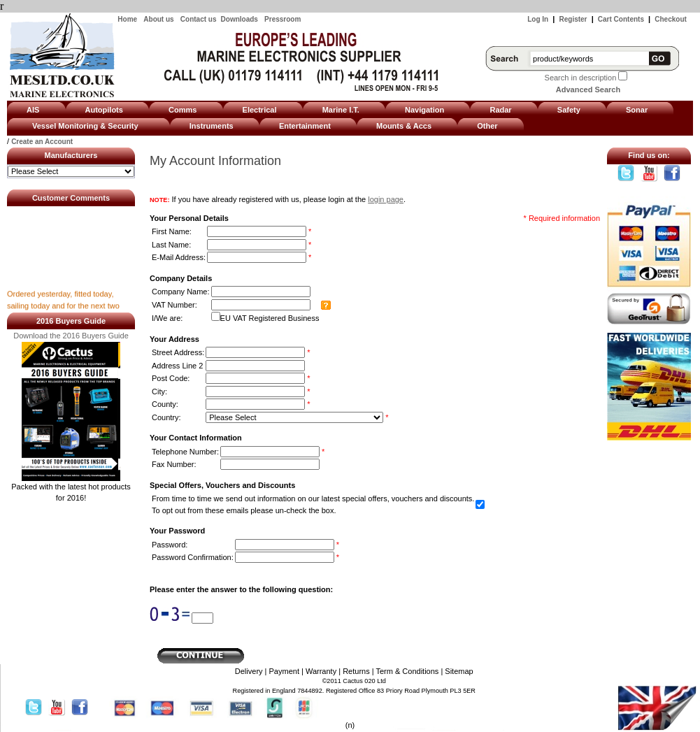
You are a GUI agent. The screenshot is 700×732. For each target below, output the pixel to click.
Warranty (321, 671)
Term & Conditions (407, 671)
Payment (284, 671)
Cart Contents (621, 19)
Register (573, 19)
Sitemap (459, 671)
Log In (538, 19)
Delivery (249, 671)
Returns (356, 671)
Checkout (671, 19)
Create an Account (42, 142)
